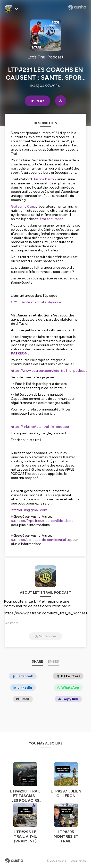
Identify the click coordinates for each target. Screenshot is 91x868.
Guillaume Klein (22, 206)
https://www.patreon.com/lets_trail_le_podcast (49, 371)
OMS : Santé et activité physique (36, 302)
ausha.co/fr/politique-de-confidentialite (42, 521)
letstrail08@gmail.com (29, 510)
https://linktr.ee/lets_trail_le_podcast (40, 427)
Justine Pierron (45, 179)
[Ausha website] (77, 7)
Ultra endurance (51, 219)
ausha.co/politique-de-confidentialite (40, 540)
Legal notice (79, 861)
